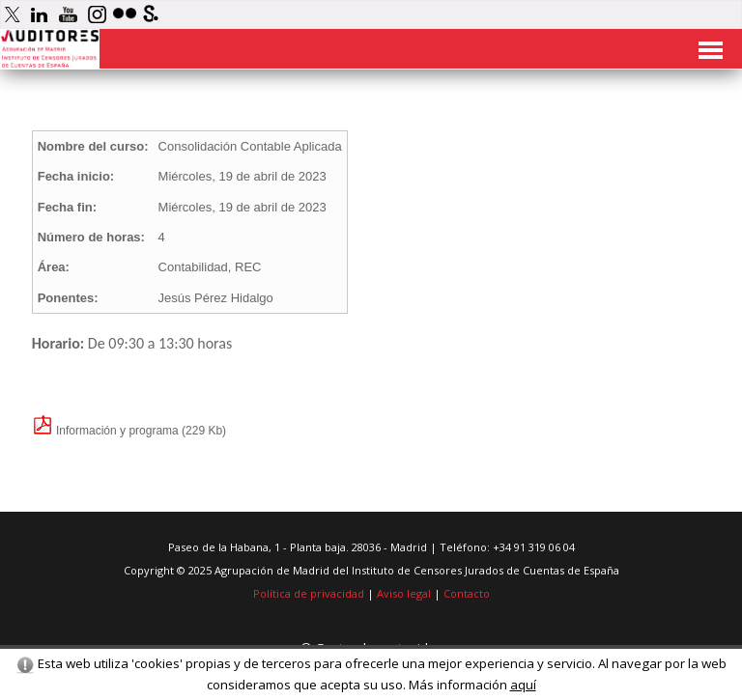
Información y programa (105, 431)
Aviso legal (404, 593)
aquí (523, 685)
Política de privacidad (309, 593)
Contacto (467, 593)
